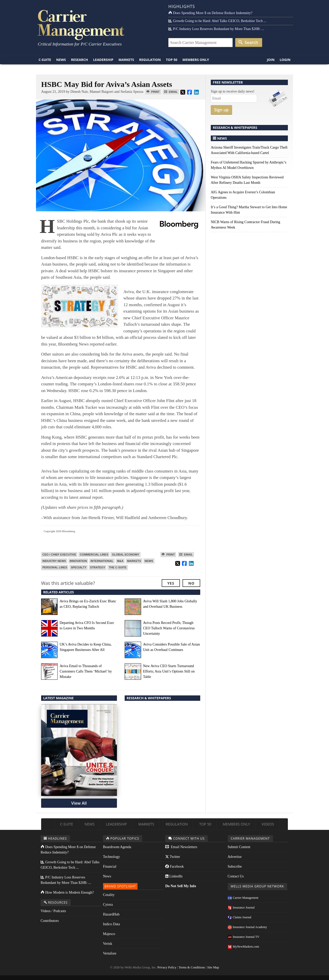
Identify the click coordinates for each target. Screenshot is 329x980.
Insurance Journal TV (244, 937)
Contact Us (236, 876)
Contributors (50, 921)
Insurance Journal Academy (247, 927)
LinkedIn (174, 876)
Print (153, 92)
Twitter (173, 857)
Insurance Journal (241, 908)
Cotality (109, 895)
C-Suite (45, 60)
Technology (112, 857)
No (191, 583)
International (102, 561)
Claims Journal (240, 917)
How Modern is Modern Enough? (67, 892)
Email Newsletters (181, 847)
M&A (120, 561)
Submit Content (239, 847)
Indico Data (112, 924)
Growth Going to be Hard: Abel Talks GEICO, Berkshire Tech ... (217, 21)
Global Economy (125, 555)
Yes (171, 583)
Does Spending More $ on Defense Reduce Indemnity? (210, 13)
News (61, 60)
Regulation (150, 60)
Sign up (221, 110)
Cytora (108, 905)
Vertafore (110, 953)
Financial (110, 866)
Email (171, 92)
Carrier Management (243, 898)
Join (271, 60)
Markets (126, 60)
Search (248, 42)
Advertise (235, 857)
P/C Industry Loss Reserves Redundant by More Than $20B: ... (216, 29)
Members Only (196, 60)
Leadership (103, 60)
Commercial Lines (94, 555)
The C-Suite (118, 567)
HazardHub (111, 914)
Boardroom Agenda (117, 847)
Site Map (213, 967)
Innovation (78, 561)
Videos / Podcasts (53, 911)
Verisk (108, 944)
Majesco (109, 934)
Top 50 (172, 60)
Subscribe (235, 866)
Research (79, 60)
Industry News (54, 561)
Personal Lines (55, 567)
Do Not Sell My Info (181, 886)
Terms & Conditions (192, 967)
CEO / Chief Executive (59, 555)
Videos (268, 824)
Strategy (98, 567)
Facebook (175, 866)
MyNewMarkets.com (243, 947)
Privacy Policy (167, 967)
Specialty (79, 567)
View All (79, 803)
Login (285, 60)
